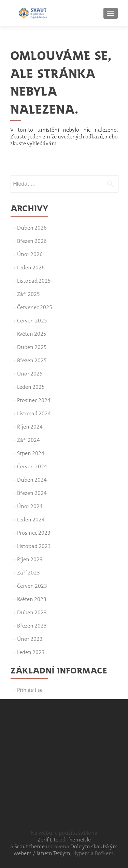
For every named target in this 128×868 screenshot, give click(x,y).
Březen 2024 (32, 493)
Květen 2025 (32, 334)
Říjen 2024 (30, 427)
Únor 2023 (30, 639)
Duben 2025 (32, 347)
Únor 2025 (30, 374)
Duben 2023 (32, 612)
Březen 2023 (32, 626)
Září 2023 (29, 573)
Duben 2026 (32, 228)
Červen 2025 (32, 321)
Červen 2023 (32, 586)
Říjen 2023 (30, 559)
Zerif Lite (48, 840)
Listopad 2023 (34, 546)
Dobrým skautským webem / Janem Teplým (66, 850)
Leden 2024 (31, 520)
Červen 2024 (32, 466)
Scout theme (30, 846)
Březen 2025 (32, 360)
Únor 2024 (30, 506)
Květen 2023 (32, 599)
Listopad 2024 (34, 413)
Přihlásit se (30, 690)
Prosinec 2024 (34, 400)
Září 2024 (29, 440)
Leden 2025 (31, 387)
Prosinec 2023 (34, 533)
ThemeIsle (79, 840)
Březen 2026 (32, 241)
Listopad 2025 (34, 281)
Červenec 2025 (35, 307)
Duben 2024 (32, 480)
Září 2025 (29, 294)
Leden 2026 (31, 268)
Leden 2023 (31, 652)
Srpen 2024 (31, 453)
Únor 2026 (30, 254)
